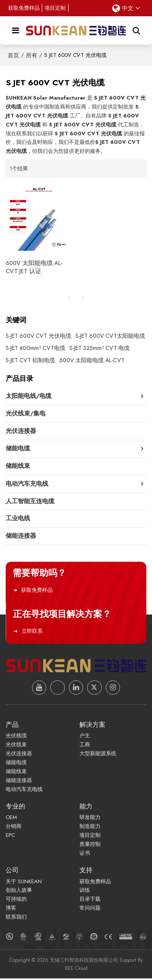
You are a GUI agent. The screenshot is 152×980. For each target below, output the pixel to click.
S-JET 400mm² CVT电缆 (35, 348)
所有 (32, 55)
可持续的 (16, 901)
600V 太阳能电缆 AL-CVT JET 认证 (34, 267)
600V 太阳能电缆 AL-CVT (92, 360)
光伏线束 (16, 746)
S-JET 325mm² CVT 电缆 (100, 348)
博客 (11, 909)
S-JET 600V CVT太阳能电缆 (110, 336)
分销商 (14, 828)
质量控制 (90, 846)
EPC (10, 837)
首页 (13, 55)
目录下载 (90, 901)
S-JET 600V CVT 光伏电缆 (39, 336)
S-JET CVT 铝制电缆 (30, 360)
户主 (85, 737)
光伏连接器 (19, 755)
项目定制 (56, 8)
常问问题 (90, 909)
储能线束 (16, 772)
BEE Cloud (76, 970)
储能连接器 (19, 781)
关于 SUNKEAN (24, 883)
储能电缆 (16, 764)
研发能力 (90, 819)
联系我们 (16, 918)
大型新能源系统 (98, 755)
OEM (11, 819)
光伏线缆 (16, 737)
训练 (85, 892)
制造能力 (90, 828)
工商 (85, 746)
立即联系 (30, 632)
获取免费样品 (24, 8)
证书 (85, 855)
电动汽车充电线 (24, 790)
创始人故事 (19, 892)
